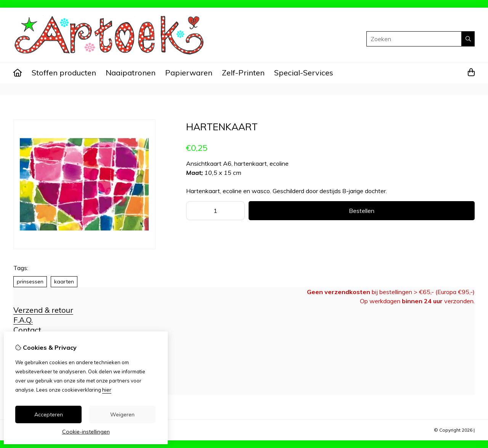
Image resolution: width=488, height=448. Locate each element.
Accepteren (49, 414)
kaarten (64, 282)
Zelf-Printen (243, 73)
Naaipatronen (131, 73)
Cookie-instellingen (86, 432)
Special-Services (304, 73)
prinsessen (30, 282)
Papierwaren (189, 73)
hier (107, 390)
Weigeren (122, 414)
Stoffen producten (64, 73)
